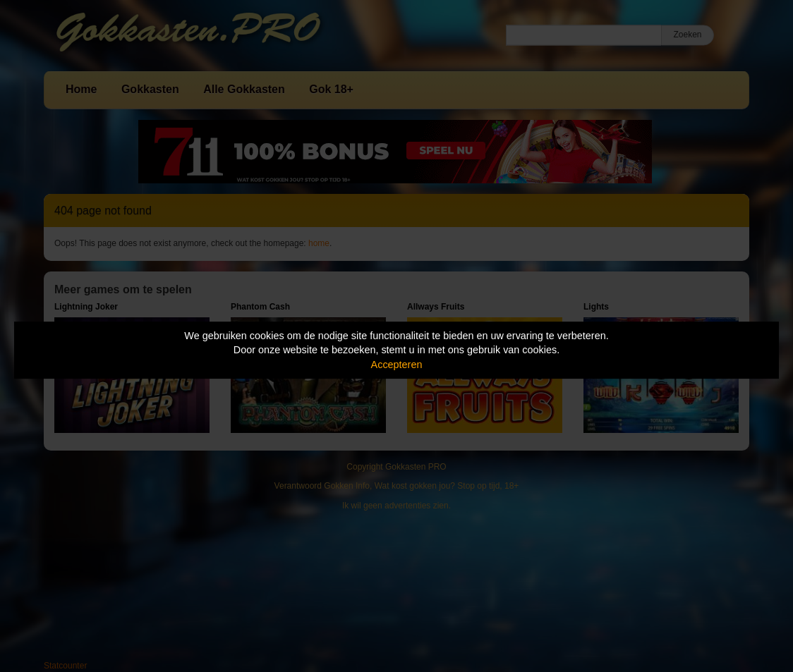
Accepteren (397, 365)
